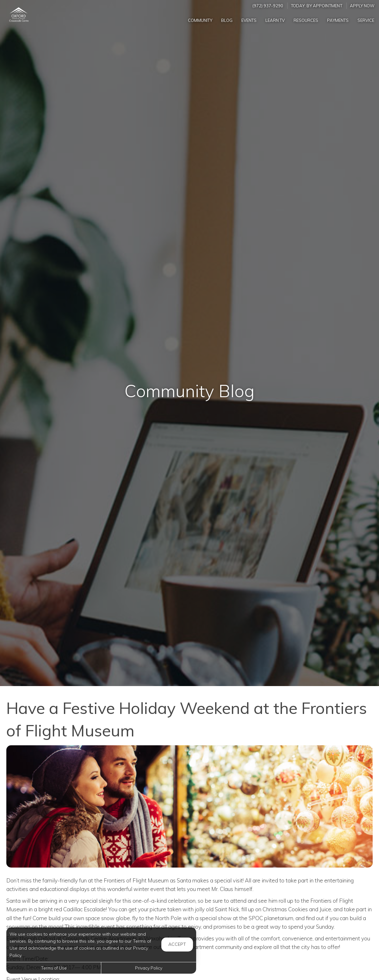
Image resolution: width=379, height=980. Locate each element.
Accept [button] (177, 944)
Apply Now (362, 6)
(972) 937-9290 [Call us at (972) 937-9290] (268, 6)
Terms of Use (54, 968)
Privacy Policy (149, 968)
